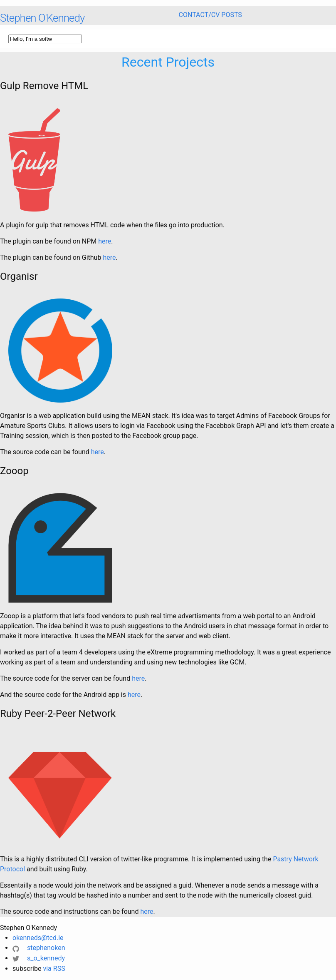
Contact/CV (199, 15)
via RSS (54, 969)
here (105, 241)
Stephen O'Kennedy (42, 18)
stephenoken (39, 948)
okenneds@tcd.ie (38, 938)
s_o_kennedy (39, 958)
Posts (232, 15)
